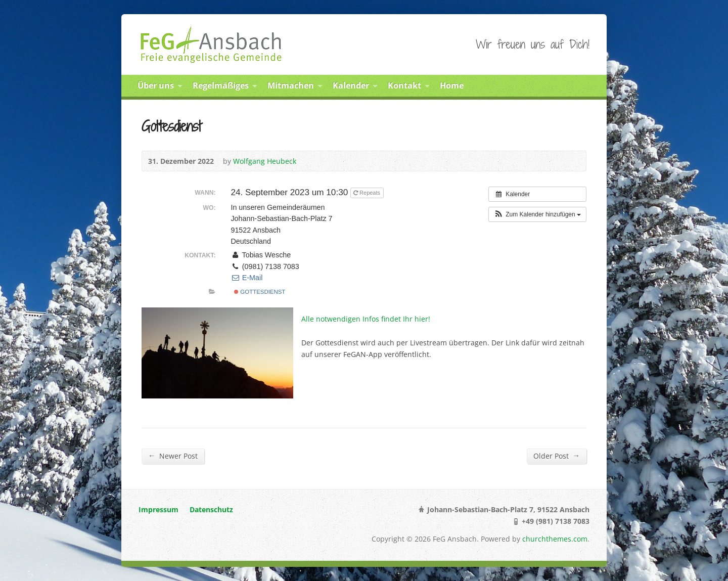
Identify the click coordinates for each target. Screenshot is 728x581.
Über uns (156, 85)
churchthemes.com (555, 539)
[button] (537, 214)
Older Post (557, 456)
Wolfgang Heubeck (265, 161)
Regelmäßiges (221, 85)
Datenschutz (211, 509)
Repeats (368, 193)
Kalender (351, 85)
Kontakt (404, 85)
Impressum (158, 509)
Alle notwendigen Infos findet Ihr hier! (366, 319)
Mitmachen (291, 85)
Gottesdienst (260, 292)
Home (452, 85)
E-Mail (246, 278)
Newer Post (173, 456)
